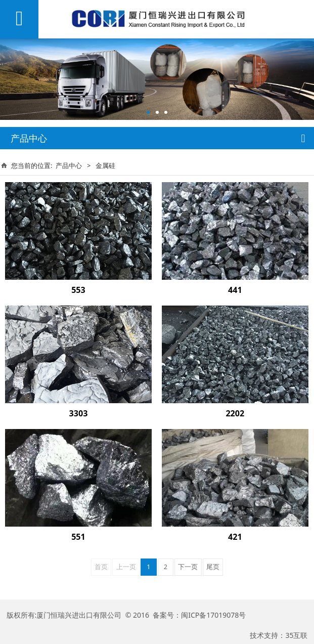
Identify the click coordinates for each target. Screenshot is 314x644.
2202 (235, 413)
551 (78, 537)
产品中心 (69, 165)
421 (235, 537)
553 (78, 290)
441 (235, 290)
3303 (79, 413)
